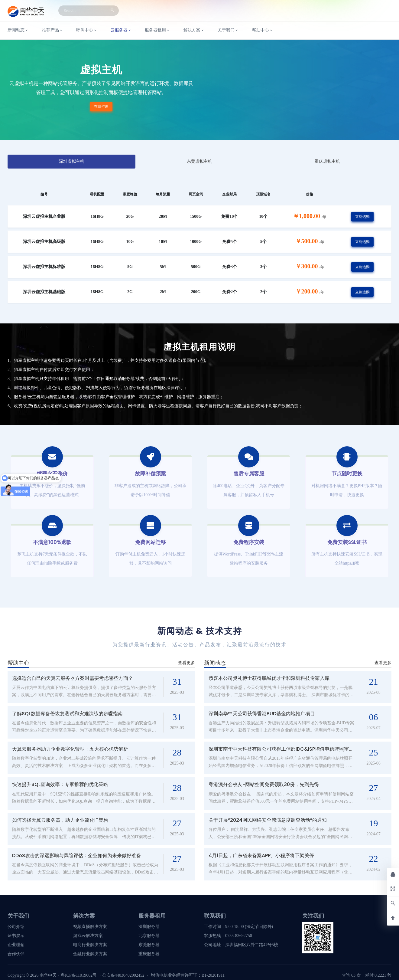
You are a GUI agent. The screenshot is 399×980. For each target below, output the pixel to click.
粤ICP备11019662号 (79, 975)
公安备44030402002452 (123, 975)
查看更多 (187, 663)
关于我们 (228, 30)
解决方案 (194, 30)
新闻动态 (18, 30)
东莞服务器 (149, 945)
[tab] (71, 162)
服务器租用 (157, 30)
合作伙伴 (16, 954)
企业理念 (16, 945)
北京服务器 (149, 936)
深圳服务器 (149, 927)
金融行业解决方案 (90, 954)
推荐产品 (53, 30)
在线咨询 (101, 107)
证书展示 (16, 936)
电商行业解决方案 (90, 945)
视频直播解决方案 (90, 927)
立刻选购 (362, 217)
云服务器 (121, 30)
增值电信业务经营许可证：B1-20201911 (188, 975)
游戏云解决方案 (88, 936)
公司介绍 (16, 927)
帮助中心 (263, 30)
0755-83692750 (239, 936)
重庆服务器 (149, 954)
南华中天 (47, 975)
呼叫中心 (87, 30)
